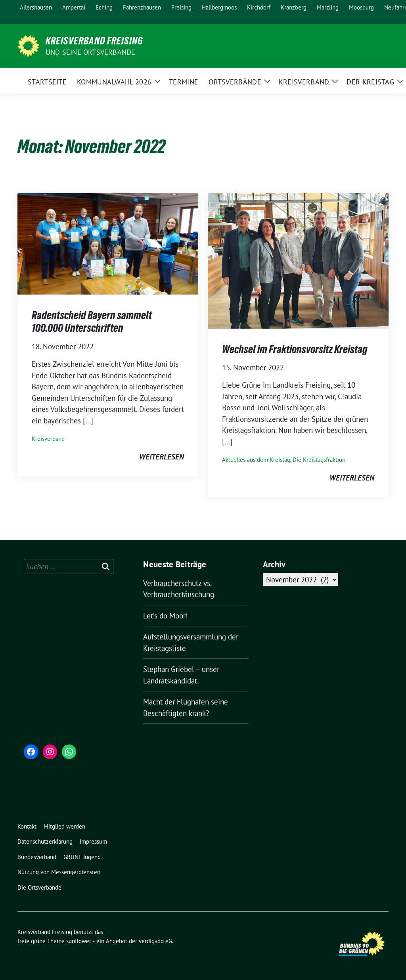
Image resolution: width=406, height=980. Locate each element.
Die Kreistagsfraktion (319, 460)
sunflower (79, 941)
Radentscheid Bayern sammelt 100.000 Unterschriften (92, 322)
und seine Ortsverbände (90, 52)
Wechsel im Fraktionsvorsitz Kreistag (295, 349)
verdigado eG (155, 941)
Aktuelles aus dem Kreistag (256, 460)
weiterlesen (162, 457)
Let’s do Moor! (168, 616)
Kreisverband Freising (94, 41)
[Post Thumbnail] (108, 243)
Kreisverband (48, 439)
